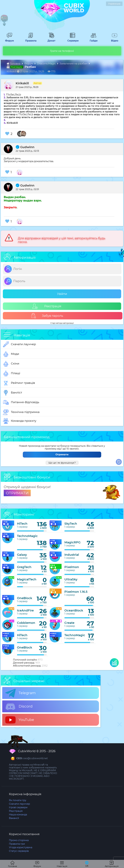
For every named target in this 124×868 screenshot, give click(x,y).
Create (69, 623)
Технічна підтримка (21, 412)
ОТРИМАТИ (17, 493)
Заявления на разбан (74, 63)
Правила (30, 39)
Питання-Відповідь (21, 402)
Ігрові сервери (18, 807)
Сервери (72, 39)
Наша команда (18, 815)
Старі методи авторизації (62, 323)
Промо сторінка (19, 840)
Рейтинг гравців (19, 383)
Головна (14, 63)
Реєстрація (47, 306)
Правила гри (17, 844)
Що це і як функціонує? (62, 463)
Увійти (62, 294)
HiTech (22, 524)
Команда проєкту (20, 421)
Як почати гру (18, 800)
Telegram (20, 693)
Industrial (72, 555)
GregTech (24, 567)
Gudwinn (25, 147)
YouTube (20, 720)
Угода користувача (21, 847)
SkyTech (71, 524)
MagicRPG (72, 542)
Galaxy (22, 555)
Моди (11, 354)
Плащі (12, 373)
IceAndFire (25, 610)
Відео (113, 39)
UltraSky (71, 579)
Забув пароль (47, 316)
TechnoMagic (27, 536)
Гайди (92, 39)
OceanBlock (74, 610)
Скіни (11, 364)
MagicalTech (27, 579)
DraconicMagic (47, 63)
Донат (50, 39)
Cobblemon (26, 623)
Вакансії (14, 818)
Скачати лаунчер (19, 344)
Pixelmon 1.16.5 (76, 592)
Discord (19, 707)
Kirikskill (22, 83)
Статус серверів (19, 851)
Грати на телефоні (62, 51)
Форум (8, 39)
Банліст (13, 393)
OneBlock (25, 598)
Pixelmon (72, 567)
